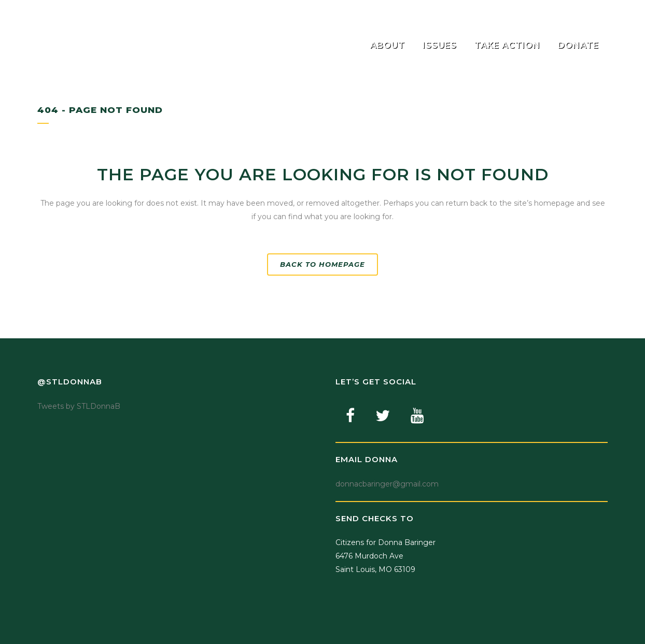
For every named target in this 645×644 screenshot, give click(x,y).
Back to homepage (322, 264)
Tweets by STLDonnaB (79, 406)
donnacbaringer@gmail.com (387, 484)
